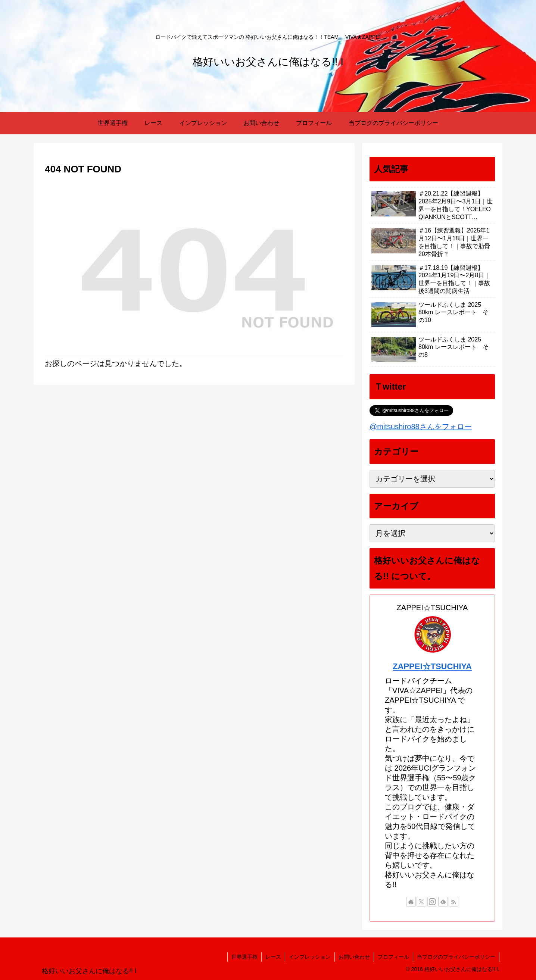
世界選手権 (244, 957)
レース (273, 957)
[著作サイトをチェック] (411, 902)
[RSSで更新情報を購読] (454, 902)
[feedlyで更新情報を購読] (443, 902)
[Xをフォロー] (421, 902)
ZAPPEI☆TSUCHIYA (432, 666)
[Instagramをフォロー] (432, 902)
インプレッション (310, 957)
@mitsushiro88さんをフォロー (421, 427)
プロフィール (393, 957)
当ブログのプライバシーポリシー (456, 957)
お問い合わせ (354, 957)
